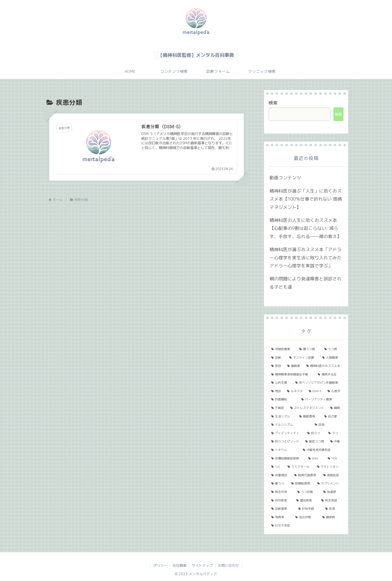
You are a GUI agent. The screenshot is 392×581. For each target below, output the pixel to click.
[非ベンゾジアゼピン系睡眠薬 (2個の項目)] (318, 383)
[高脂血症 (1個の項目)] (332, 475)
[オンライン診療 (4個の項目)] (303, 358)
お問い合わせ (228, 565)
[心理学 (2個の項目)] (334, 391)
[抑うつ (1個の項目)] (315, 433)
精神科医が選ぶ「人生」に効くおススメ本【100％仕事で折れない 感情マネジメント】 (306, 199)
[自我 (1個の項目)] (328, 425)
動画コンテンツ (285, 178)
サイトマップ (202, 565)
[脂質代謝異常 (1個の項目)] (306, 475)
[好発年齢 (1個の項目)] (309, 509)
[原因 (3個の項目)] (276, 366)
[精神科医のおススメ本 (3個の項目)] (323, 366)
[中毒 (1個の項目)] (335, 441)
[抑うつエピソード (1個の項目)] (285, 441)
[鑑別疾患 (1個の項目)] (306, 500)
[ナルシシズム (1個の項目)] (290, 425)
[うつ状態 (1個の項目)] (307, 492)
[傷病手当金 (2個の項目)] (329, 374)
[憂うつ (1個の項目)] (278, 483)
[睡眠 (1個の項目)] (335, 408)
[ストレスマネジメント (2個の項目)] (307, 408)
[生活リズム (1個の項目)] (282, 416)
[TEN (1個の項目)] (334, 458)
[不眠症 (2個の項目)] (278, 408)
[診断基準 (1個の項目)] (282, 509)
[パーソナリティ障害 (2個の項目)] (321, 399)
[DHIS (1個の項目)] (315, 458)
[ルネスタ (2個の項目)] (295, 391)
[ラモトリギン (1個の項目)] (329, 467)
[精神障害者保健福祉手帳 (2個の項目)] (292, 374)
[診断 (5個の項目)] (277, 358)
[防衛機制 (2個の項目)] (283, 399)
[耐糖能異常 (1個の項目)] (301, 483)
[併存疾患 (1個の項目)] (281, 500)
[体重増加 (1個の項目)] (280, 475)
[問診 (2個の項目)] (276, 391)
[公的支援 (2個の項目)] (280, 383)
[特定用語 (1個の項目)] (331, 500)
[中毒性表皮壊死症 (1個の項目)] (322, 450)
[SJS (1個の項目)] (277, 467)
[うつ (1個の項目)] (334, 433)
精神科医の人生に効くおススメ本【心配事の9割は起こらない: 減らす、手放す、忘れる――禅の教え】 (305, 228)
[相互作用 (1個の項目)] (281, 492)
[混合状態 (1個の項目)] (306, 517)
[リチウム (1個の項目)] (284, 450)
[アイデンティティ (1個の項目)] (286, 433)
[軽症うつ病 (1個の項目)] (315, 441)
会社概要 (179, 565)
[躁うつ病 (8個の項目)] (309, 349)
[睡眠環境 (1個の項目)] (309, 416)
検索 (273, 103)
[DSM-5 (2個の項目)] (315, 391)
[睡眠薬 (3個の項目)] (294, 366)
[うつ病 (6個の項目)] (332, 349)
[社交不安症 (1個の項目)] (306, 525)
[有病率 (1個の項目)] (280, 517)
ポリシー (160, 565)
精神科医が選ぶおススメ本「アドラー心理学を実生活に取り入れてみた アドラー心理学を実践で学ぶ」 (305, 258)
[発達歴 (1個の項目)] (332, 492)
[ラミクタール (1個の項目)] (299, 467)
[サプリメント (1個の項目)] (329, 483)
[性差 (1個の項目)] (333, 509)
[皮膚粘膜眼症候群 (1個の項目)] (287, 458)
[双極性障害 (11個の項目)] (282, 349)
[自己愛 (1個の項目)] (332, 416)
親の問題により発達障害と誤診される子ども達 (305, 283)
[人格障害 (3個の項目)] (331, 358)
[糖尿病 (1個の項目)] (331, 517)
